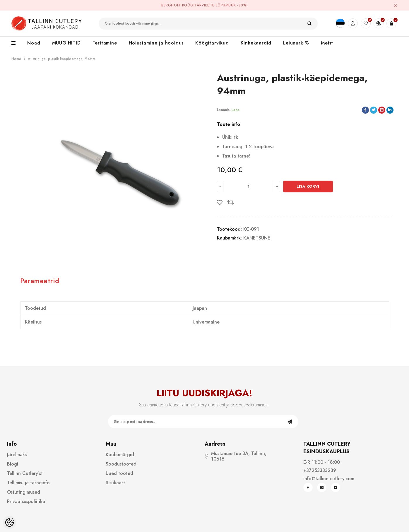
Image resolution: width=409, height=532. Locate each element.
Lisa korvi (308, 186)
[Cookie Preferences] (10, 522)
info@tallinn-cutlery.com (329, 479)
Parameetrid (40, 281)
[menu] (17, 43)
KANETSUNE (257, 238)
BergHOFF (171, 5)
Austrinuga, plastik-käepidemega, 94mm (61, 59)
